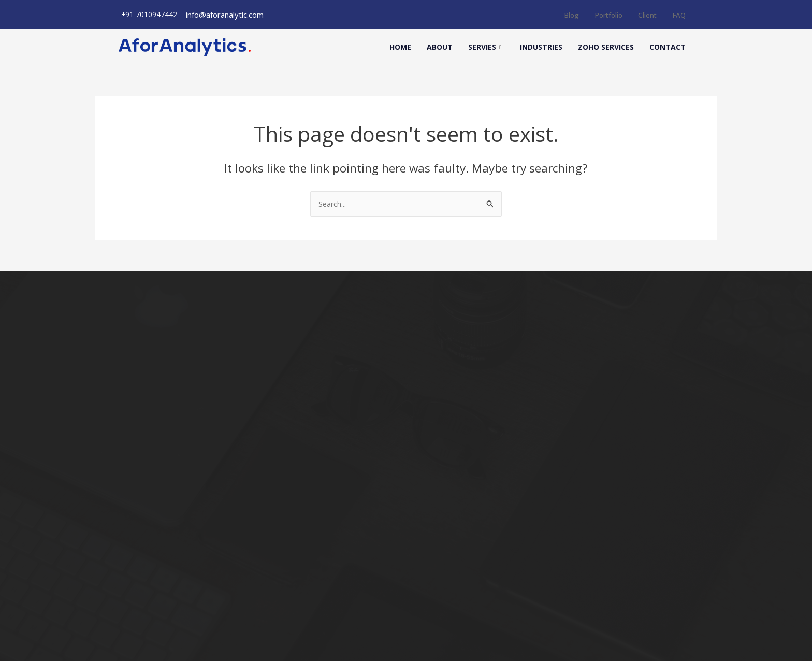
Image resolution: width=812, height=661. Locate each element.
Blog (563, 15)
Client (644, 15)
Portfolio (602, 15)
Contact (668, 47)
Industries (541, 47)
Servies (485, 47)
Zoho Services (606, 47)
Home (400, 47)
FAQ (678, 15)
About (440, 47)
